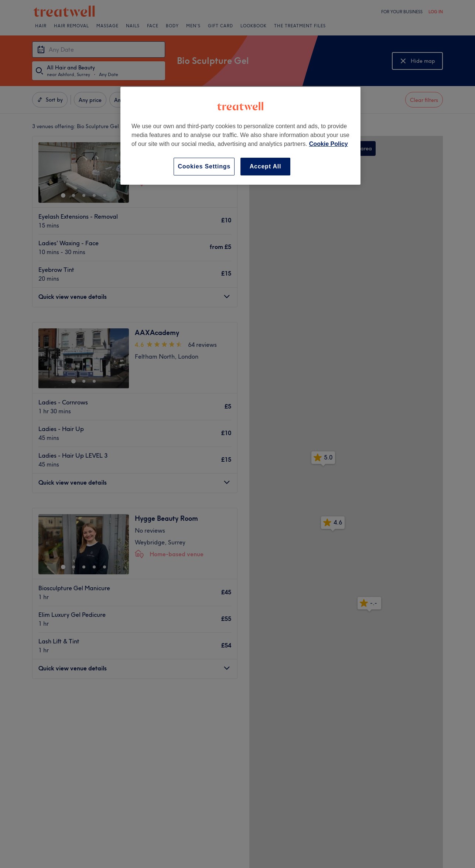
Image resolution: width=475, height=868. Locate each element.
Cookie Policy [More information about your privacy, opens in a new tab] (329, 144)
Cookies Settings (204, 166)
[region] (240, 136)
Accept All (266, 166)
